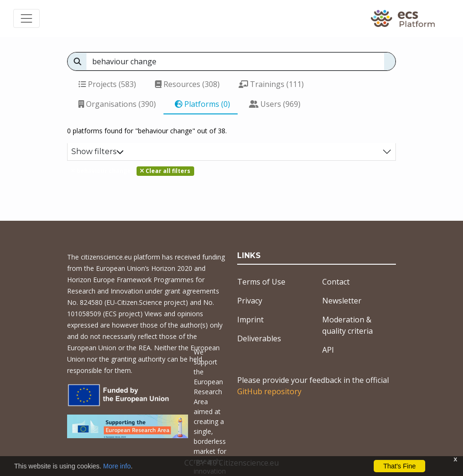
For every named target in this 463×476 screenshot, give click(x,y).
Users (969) (275, 104)
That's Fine (399, 466)
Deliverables (259, 338)
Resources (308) (187, 84)
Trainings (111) (271, 84)
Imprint (250, 320)
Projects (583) (107, 84)
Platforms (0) (202, 104)
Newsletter (342, 301)
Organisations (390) (117, 104)
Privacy (250, 301)
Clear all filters (165, 171)
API (328, 350)
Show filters (98, 151)
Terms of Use (261, 282)
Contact (336, 282)
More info (117, 466)
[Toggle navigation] (26, 18)
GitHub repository (269, 391)
